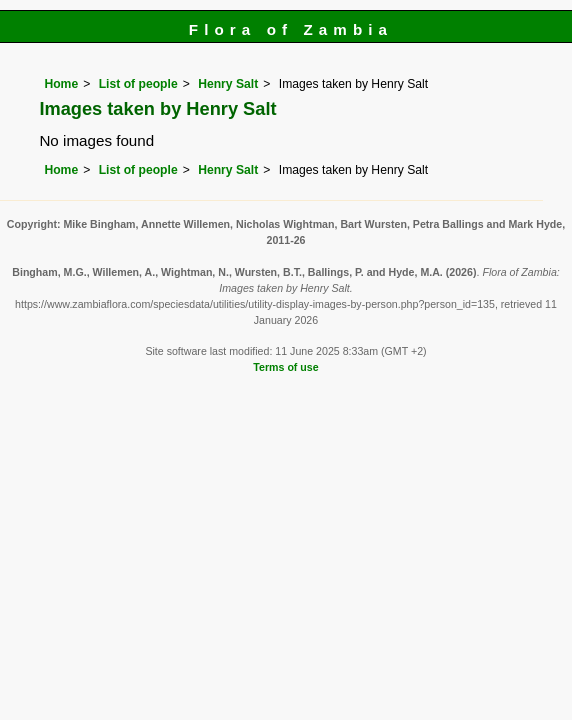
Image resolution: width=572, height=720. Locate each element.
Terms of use (285, 367)
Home (61, 84)
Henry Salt (228, 84)
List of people (138, 84)
